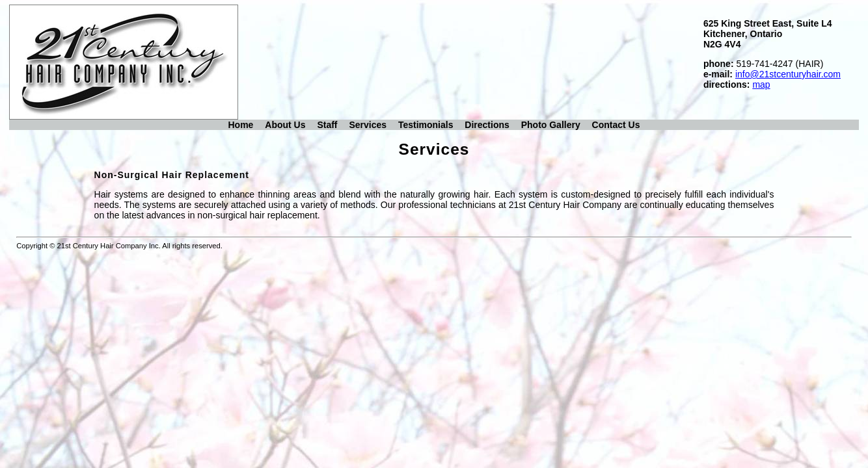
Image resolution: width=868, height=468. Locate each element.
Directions (487, 125)
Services (368, 125)
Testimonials (426, 125)
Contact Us (616, 125)
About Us (285, 125)
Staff (327, 125)
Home (240, 125)
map (761, 84)
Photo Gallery (551, 125)
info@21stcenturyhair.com (788, 74)
